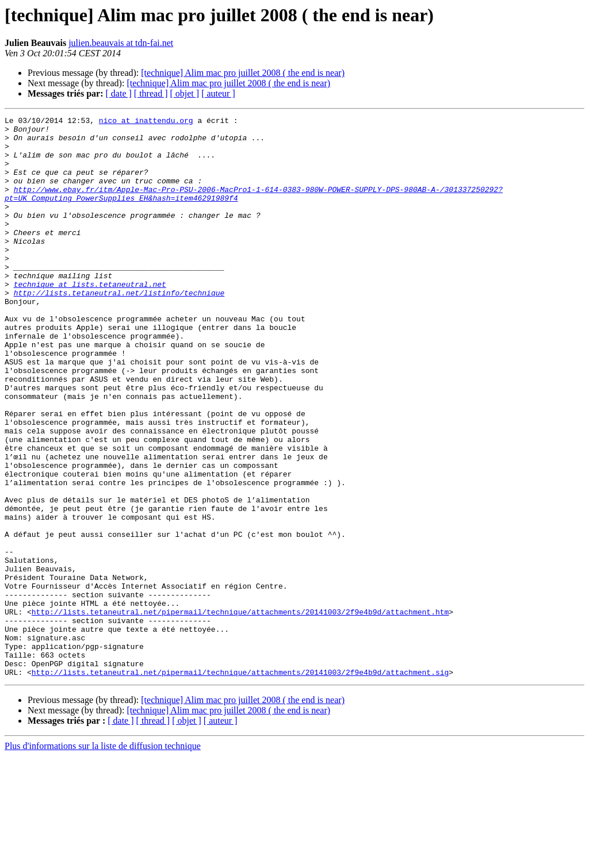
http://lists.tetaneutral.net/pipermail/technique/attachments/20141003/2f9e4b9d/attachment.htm (240, 712)
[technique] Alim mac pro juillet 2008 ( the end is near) (243, 73)
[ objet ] (184, 93)
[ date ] (119, 93)
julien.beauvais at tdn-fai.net (121, 43)
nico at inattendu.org (146, 122)
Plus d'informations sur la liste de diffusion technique (103, 858)
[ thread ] (151, 93)
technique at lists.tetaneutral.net (90, 318)
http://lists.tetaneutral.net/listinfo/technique (119, 329)
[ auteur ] (218, 93)
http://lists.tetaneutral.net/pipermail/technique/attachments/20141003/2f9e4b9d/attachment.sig (240, 784)
